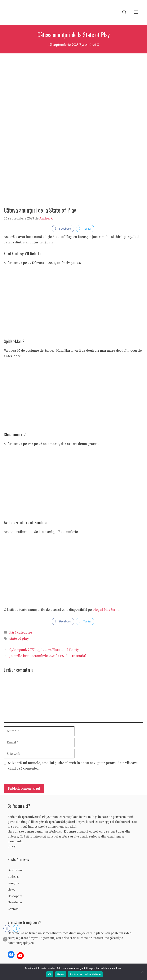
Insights (13, 883)
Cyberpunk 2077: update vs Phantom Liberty (44, 650)
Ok (50, 974)
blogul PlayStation (107, 610)
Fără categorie (21, 632)
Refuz (61, 974)
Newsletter (15, 902)
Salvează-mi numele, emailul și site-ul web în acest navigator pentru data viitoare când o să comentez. (73, 766)
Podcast (13, 877)
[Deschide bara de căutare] (124, 13)
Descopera (15, 896)
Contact (13, 909)
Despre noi (15, 870)
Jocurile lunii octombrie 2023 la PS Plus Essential (48, 656)
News (11, 890)
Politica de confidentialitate (85, 974)
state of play (19, 639)
